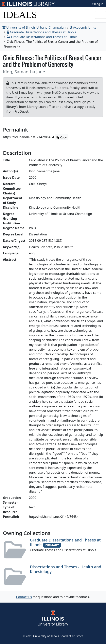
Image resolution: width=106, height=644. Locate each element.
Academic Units (83, 27)
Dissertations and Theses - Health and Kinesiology (66, 569)
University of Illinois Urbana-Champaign (34, 27)
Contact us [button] (24, 597)
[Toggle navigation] (100, 15)
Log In (98, 4)
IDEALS (20, 15)
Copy (62, 137)
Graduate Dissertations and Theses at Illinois (41, 32)
